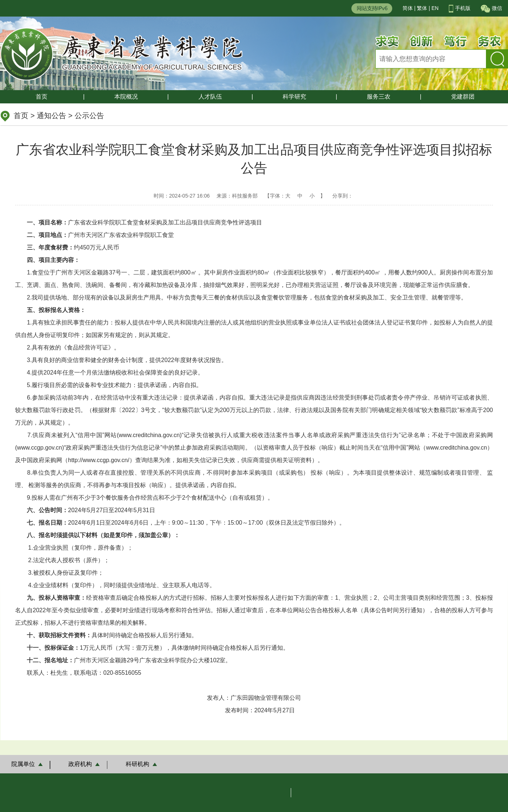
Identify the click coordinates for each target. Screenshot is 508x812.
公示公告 (89, 116)
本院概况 (126, 97)
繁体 (422, 8)
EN (435, 8)
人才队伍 (210, 97)
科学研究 (294, 97)
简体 (408, 8)
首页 (42, 97)
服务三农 (379, 97)
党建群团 (463, 97)
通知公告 (51, 116)
